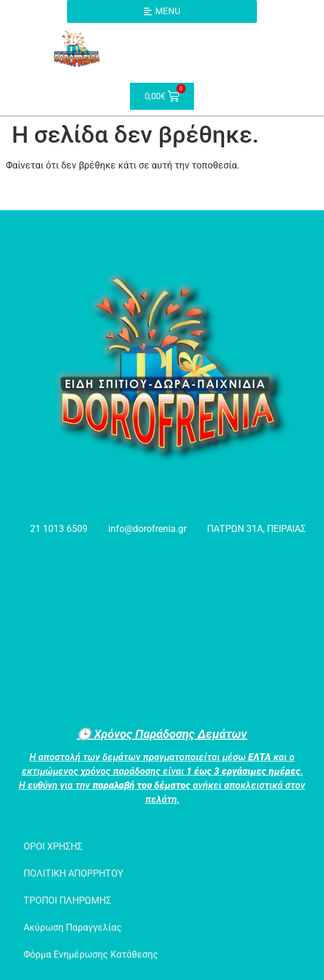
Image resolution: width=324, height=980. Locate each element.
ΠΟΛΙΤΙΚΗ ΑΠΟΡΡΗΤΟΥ (74, 873)
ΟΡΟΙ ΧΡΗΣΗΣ (53, 846)
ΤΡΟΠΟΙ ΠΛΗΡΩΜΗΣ (67, 900)
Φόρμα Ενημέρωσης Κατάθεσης (91, 954)
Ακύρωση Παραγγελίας (73, 927)
